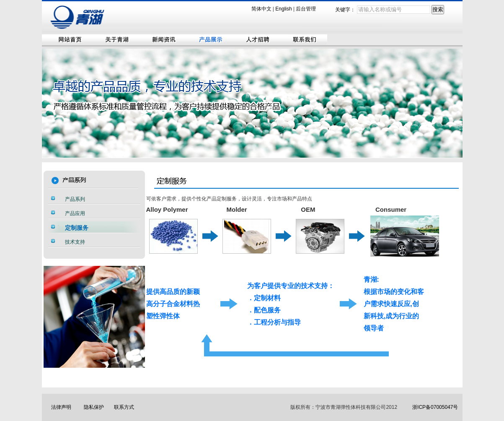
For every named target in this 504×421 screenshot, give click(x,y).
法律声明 (61, 407)
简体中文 (261, 9)
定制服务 (77, 228)
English (283, 9)
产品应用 (75, 213)
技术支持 (75, 242)
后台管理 (306, 9)
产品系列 (75, 199)
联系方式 (124, 407)
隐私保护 (94, 407)
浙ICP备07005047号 (435, 407)
